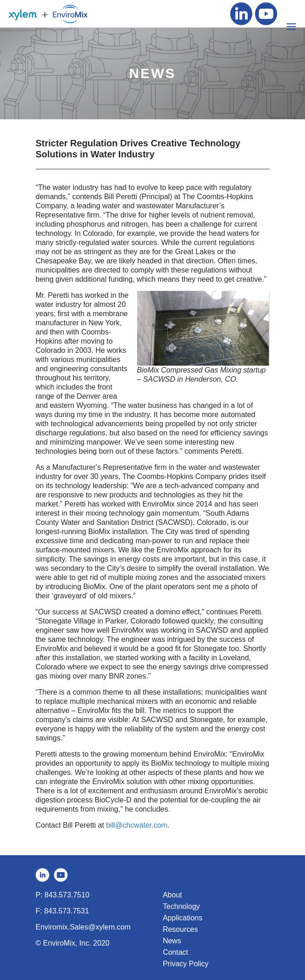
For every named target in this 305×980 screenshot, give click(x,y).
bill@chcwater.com (137, 825)
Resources (180, 929)
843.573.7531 (67, 911)
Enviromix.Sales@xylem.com (83, 927)
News (172, 941)
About (172, 895)
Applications (183, 918)
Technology (181, 906)
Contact (175, 952)
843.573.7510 (67, 895)
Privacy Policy (186, 964)
